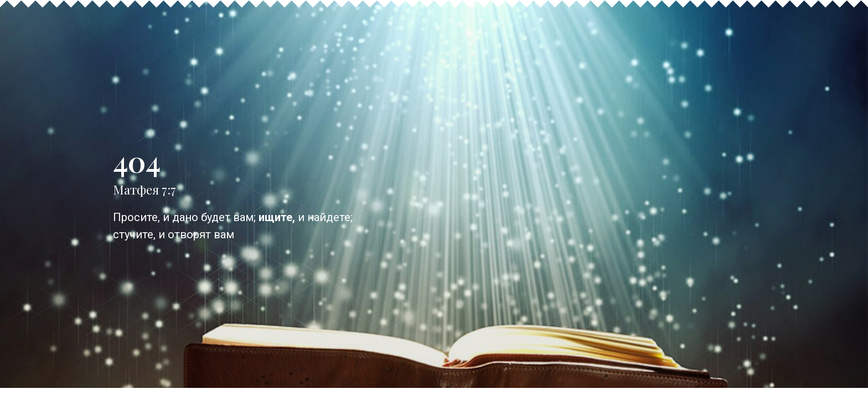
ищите (275, 223)
